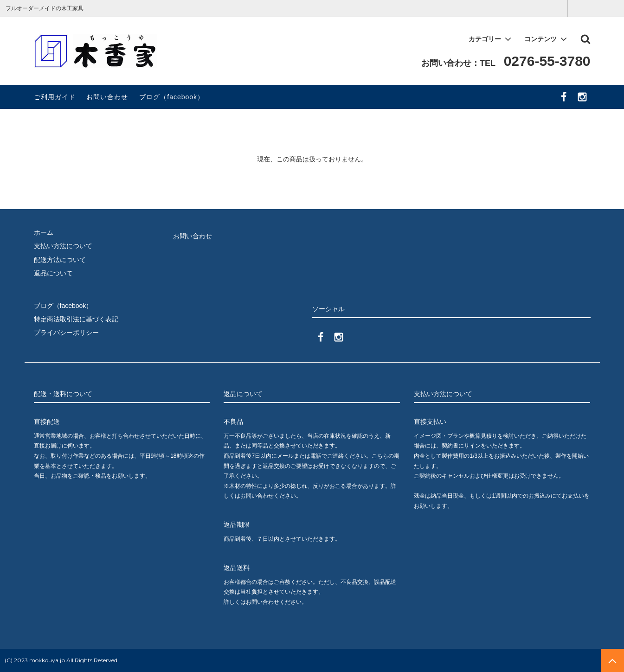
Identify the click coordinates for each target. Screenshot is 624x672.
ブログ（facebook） (172, 97)
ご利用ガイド (55, 97)
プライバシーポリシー (66, 333)
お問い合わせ (107, 97)
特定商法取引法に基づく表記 (76, 319)
